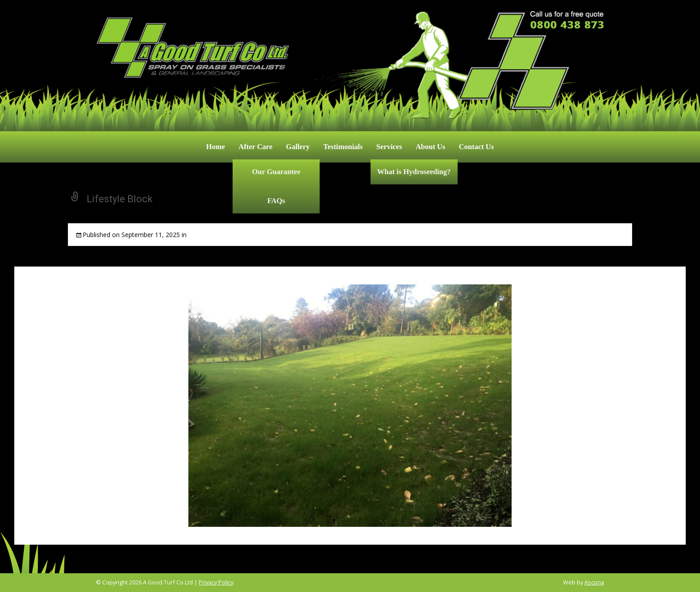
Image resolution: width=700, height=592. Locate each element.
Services (389, 147)
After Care (255, 147)
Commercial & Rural (217, 235)
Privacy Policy (216, 582)
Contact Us (476, 147)
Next (567, 321)
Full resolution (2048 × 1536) (302, 235)
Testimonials (343, 147)
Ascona (594, 582)
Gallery (298, 147)
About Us (430, 147)
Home (216, 147)
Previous (140, 321)
